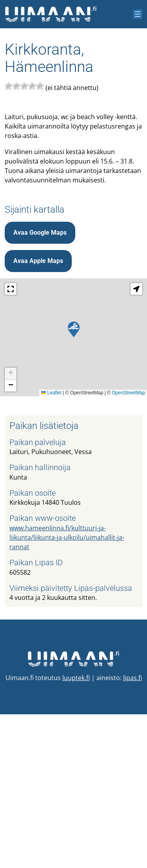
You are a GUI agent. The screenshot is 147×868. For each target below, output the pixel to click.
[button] (74, 483)
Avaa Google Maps (40, 386)
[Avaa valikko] (138, 14)
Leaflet (51, 546)
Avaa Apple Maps (38, 415)
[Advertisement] (73, 265)
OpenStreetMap (128, 546)
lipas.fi (132, 831)
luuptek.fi (76, 831)
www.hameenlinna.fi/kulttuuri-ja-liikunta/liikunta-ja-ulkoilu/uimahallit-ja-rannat (67, 691)
